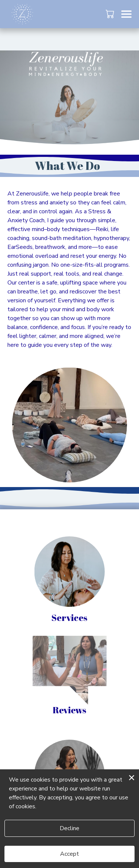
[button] (111, 14)
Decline (69, 828)
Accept (69, 854)
